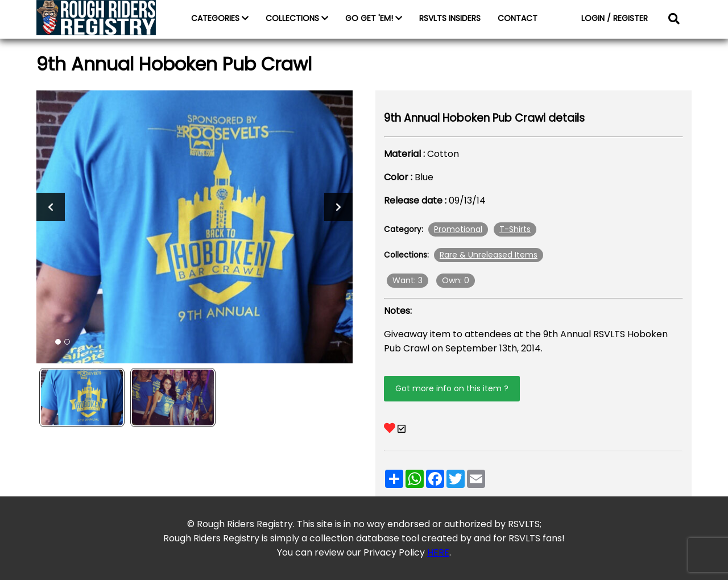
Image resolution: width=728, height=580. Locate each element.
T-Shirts (515, 229)
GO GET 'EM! (374, 18)
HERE (438, 552)
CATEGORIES (220, 18)
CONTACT (518, 18)
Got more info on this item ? (452, 388)
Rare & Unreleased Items (489, 255)
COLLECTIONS (297, 18)
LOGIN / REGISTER (615, 18)
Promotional (458, 229)
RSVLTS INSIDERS (450, 18)
